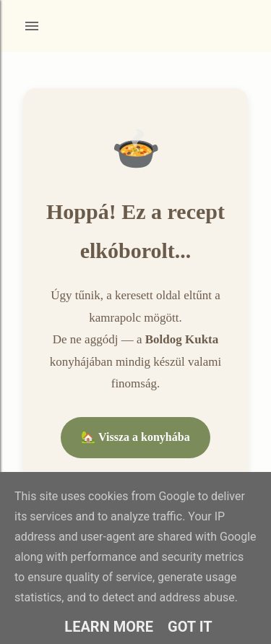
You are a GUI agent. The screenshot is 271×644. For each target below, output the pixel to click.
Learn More (109, 627)
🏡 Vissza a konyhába (135, 437)
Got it (190, 627)
